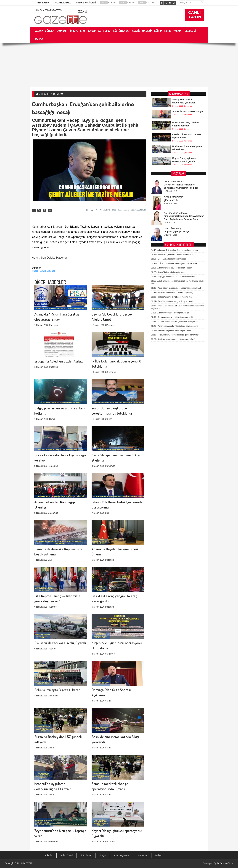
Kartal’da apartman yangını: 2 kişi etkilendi (172, 204)
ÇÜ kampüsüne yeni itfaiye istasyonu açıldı (172, 220)
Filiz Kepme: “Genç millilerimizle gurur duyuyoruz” (175, 238)
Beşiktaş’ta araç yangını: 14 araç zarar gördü (173, 242)
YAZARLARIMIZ (63, 3)
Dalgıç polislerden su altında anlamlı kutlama (173, 179)
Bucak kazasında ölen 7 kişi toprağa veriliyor (173, 195)
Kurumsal (143, 855)
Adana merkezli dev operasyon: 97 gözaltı (172, 171)
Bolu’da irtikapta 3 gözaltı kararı (57, 654)
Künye (103, 855)
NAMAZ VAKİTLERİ (86, 3)
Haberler (46, 94)
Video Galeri (67, 855)
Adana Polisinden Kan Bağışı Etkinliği (170, 216)
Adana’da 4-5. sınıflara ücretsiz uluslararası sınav (175, 153)
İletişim (159, 855)
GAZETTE (28, 863)
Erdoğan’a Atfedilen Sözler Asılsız (59, 326)
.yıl (82, 11)
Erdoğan (58, 227)
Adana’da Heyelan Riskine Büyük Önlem (171, 233)
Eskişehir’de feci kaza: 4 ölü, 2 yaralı (60, 607)
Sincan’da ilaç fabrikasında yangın (169, 175)
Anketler (49, 855)
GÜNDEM (58, 94)
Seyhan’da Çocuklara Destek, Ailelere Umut (173, 157)
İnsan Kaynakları (122, 855)
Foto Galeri (86, 855)
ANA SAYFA (43, 3)
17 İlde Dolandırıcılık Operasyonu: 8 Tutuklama (174, 166)
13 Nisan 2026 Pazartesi (48, 10)
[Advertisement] (119, 65)
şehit (83, 232)
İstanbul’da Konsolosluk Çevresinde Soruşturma (174, 224)
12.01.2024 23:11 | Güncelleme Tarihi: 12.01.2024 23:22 (123, 210)
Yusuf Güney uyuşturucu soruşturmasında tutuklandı (176, 191)
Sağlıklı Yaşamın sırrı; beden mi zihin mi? (172, 200)
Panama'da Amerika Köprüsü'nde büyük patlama (175, 229)
